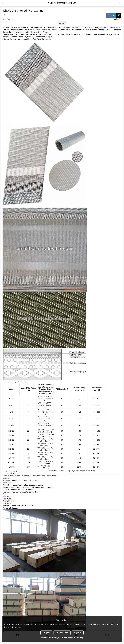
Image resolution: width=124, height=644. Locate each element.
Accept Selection (62, 633)
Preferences (67, 638)
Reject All (78, 633)
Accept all (46, 633)
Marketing (78, 638)
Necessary (46, 638)
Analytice (56, 638)
